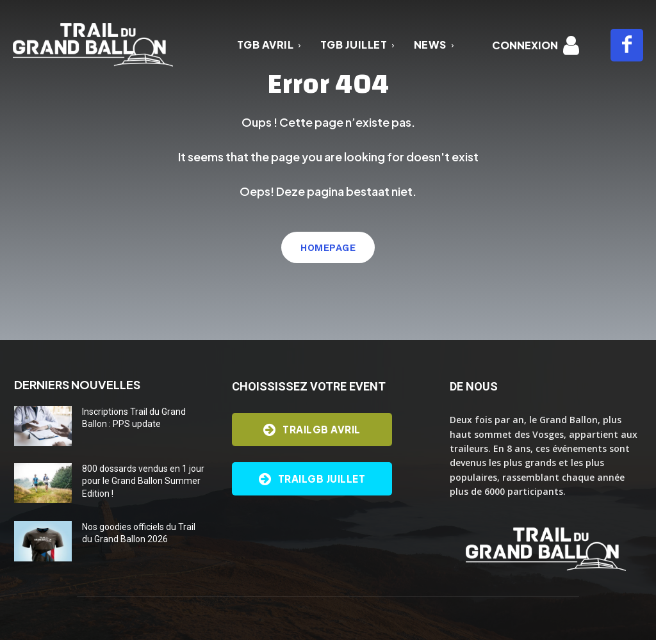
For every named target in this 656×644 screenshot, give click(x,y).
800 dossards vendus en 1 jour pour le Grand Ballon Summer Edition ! (143, 485)
